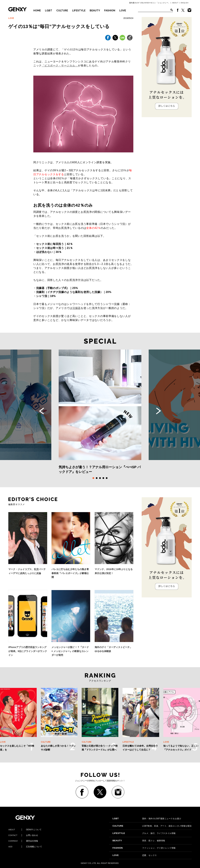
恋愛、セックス (135, 855)
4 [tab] (103, 478)
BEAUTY (95, 11)
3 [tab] (100, 478)
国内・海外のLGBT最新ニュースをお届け (147, 819)
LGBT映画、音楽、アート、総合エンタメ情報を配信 (152, 826)
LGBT (49, 11)
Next (158, 411)
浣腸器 (76, 308)
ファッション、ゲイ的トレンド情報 (144, 848)
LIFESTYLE (79, 11)
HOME (37, 11)
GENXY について (25, 830)
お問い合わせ (23, 835)
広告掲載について (25, 847)
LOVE (123, 11)
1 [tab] (93, 478)
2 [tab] (97, 478)
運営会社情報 (23, 841)
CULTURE (62, 11)
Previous (41, 411)
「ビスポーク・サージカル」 (60, 66)
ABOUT (175, 3)
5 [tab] (107, 478)
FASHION (110, 11)
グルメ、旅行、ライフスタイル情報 (144, 833)
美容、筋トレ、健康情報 (139, 841)
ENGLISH (185, 3)
